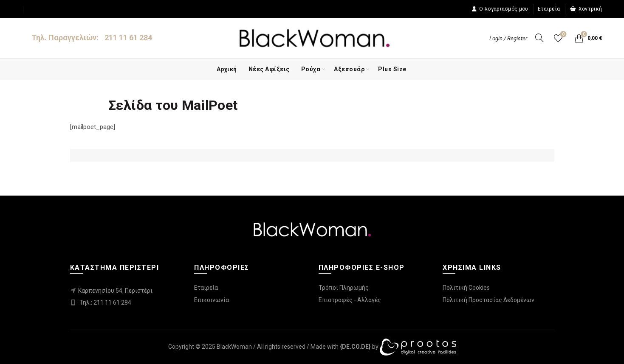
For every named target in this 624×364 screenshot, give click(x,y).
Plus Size (392, 69)
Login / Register (508, 38)
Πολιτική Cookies (466, 288)
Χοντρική (586, 9)
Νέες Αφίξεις (269, 69)
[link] (355, 347)
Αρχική (227, 69)
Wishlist (563, 35)
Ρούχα (311, 69)
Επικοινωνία (212, 300)
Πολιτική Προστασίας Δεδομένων (488, 300)
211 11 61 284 (128, 38)
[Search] (539, 38)
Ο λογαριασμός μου (500, 9)
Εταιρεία (549, 9)
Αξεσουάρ (349, 69)
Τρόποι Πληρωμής (344, 288)
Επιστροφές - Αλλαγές (350, 300)
